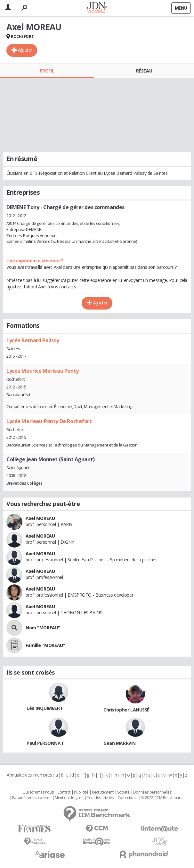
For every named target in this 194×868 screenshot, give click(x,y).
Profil (47, 71)
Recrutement (103, 792)
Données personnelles (152, 792)
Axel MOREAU (40, 518)
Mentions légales (69, 798)
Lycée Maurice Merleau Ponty (43, 371)
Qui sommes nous (38, 792)
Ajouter (25, 50)
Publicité (81, 792)
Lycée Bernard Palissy (33, 340)
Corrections (127, 798)
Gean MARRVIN (120, 743)
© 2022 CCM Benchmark (162, 798)
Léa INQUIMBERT (45, 708)
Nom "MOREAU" (43, 628)
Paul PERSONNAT (45, 743)
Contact (64, 792)
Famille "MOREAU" (45, 645)
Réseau (144, 71)
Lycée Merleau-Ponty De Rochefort (49, 421)
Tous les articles (100, 798)
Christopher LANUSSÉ (126, 710)
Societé (123, 792)
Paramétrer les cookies (32, 798)
